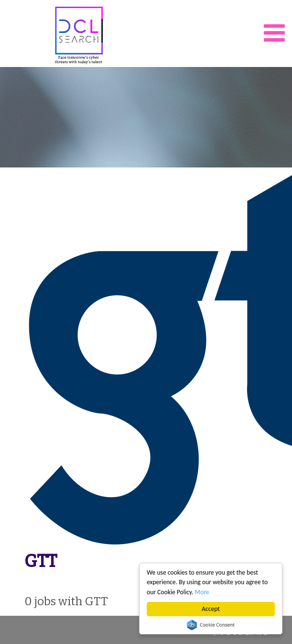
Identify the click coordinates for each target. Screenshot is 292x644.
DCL (79, 35)
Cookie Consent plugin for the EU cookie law (211, 625)
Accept (211, 609)
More (202, 592)
